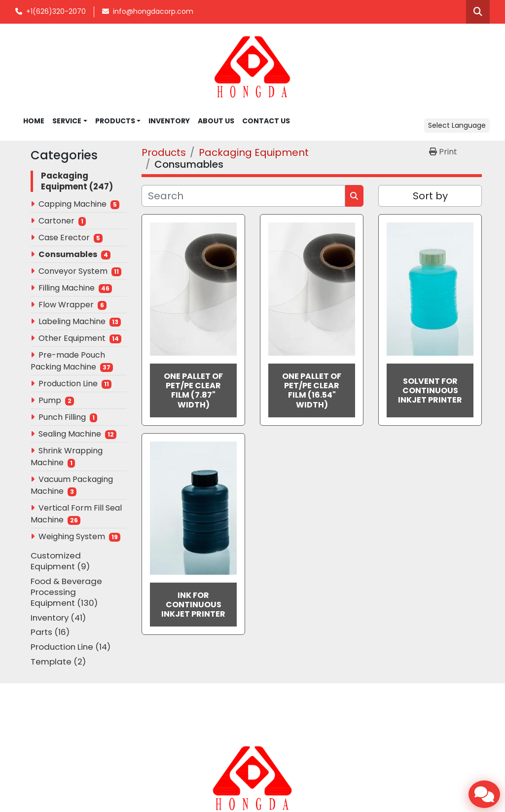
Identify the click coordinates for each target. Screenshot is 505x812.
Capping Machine (72, 204)
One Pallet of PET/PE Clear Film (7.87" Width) (193, 390)
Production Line (68, 384)
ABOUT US (216, 121)
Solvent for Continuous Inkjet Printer (430, 390)
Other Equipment (72, 338)
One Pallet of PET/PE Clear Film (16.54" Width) (312, 390)
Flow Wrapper (66, 305)
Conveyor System (73, 271)
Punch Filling (62, 417)
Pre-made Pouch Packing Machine (68, 361)
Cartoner (56, 221)
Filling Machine (67, 288)
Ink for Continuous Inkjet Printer (193, 605)
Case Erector (64, 238)
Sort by (430, 196)
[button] (118, 121)
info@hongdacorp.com (153, 11)
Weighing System (72, 536)
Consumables (68, 254)
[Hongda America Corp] (252, 778)
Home (34, 121)
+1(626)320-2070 (56, 11)
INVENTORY (169, 121)
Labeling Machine (72, 321)
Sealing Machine (70, 434)
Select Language (457, 125)
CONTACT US (266, 121)
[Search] (243, 196)
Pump (50, 400)
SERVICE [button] (67, 121)
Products (115, 121)
